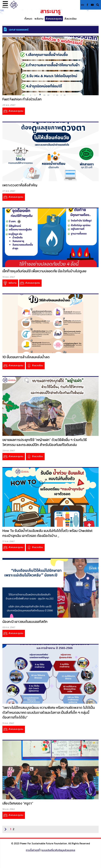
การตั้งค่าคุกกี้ (33, 850)
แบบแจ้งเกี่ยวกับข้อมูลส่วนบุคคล (58, 850)
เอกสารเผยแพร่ (19, 30)
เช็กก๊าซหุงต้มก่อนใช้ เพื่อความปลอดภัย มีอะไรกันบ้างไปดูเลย (44, 271)
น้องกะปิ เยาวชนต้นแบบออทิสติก (25, 622)
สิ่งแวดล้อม (70, 19)
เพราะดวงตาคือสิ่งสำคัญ (20, 185)
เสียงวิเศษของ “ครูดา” (18, 803)
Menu (5, 7)
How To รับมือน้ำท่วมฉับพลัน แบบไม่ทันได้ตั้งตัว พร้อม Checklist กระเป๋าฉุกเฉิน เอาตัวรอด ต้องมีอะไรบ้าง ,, (47, 533)
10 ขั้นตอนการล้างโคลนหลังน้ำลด (26, 357)
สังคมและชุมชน (54, 19)
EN (83, 5)
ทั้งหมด (28, 19)
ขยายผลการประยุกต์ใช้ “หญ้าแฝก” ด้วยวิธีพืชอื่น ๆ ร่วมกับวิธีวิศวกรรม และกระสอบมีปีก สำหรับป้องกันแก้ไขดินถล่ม (45, 442)
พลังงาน (39, 19)
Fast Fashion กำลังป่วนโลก (22, 99)
